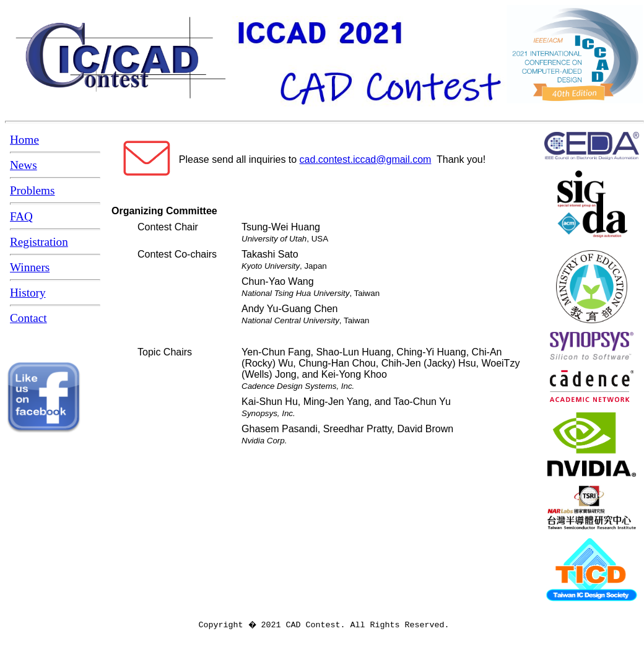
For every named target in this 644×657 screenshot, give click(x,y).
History (28, 293)
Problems (33, 190)
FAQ (21, 216)
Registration (39, 242)
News (24, 165)
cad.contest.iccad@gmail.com (366, 159)
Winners (30, 267)
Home (24, 140)
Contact (28, 318)
